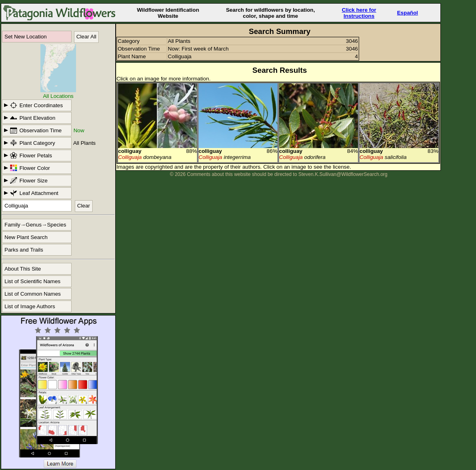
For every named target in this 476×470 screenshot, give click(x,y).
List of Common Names (33, 294)
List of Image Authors (30, 306)
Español (408, 13)
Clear (84, 206)
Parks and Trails (24, 250)
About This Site (23, 269)
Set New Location (25, 37)
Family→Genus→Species (35, 225)
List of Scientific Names (33, 281)
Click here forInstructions (359, 13)
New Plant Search (26, 237)
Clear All (87, 37)
